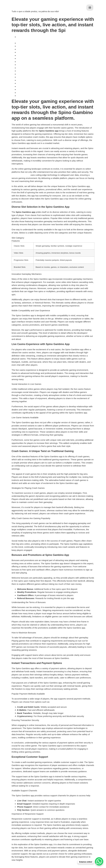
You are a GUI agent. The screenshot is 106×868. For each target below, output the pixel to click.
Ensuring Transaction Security (31, 86)
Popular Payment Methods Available (34, 83)
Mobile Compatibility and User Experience (36, 49)
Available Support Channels (30, 93)
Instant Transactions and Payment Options (37, 80)
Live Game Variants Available (31, 58)
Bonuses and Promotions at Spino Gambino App (39, 71)
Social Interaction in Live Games (32, 55)
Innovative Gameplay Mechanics (32, 46)
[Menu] (90, 8)
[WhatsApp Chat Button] (99, 861)
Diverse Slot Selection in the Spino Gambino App (40, 43)
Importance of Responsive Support (33, 96)
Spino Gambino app (21, 175)
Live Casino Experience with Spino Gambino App (40, 52)
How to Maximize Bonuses (29, 77)
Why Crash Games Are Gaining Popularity (36, 68)
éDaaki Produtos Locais (22, 7)
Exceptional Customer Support (31, 89)
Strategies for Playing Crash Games (34, 65)
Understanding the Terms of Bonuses (34, 74)
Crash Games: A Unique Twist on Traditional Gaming (41, 62)
